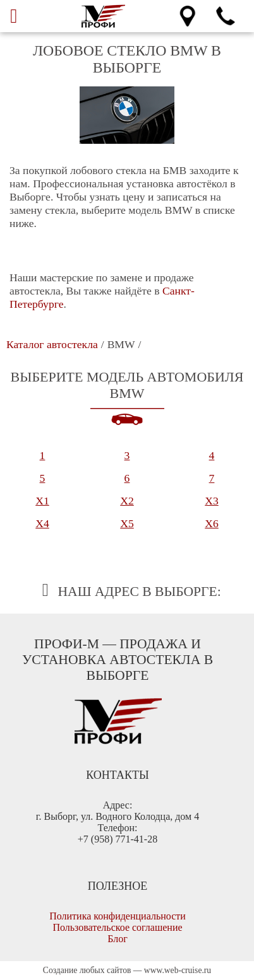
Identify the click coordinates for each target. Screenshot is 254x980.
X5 (127, 523)
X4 (42, 523)
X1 (42, 501)
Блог (118, 939)
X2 (127, 501)
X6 (212, 523)
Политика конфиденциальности (118, 916)
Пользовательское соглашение (117, 927)
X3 (212, 501)
